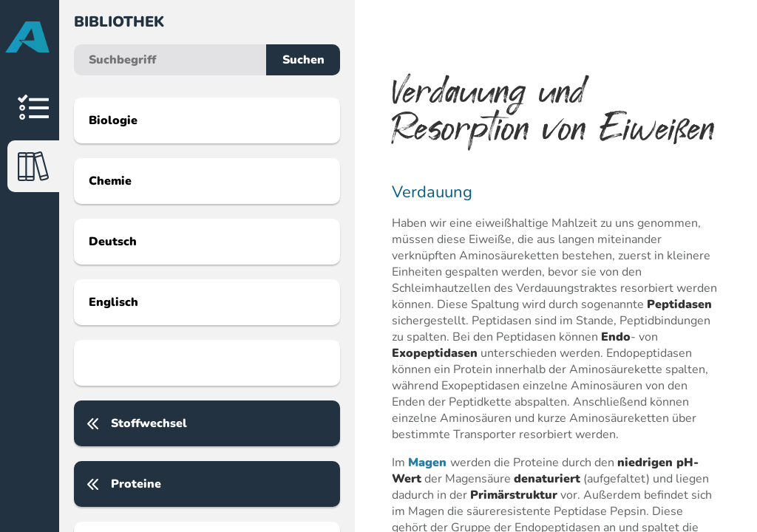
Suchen (303, 60)
